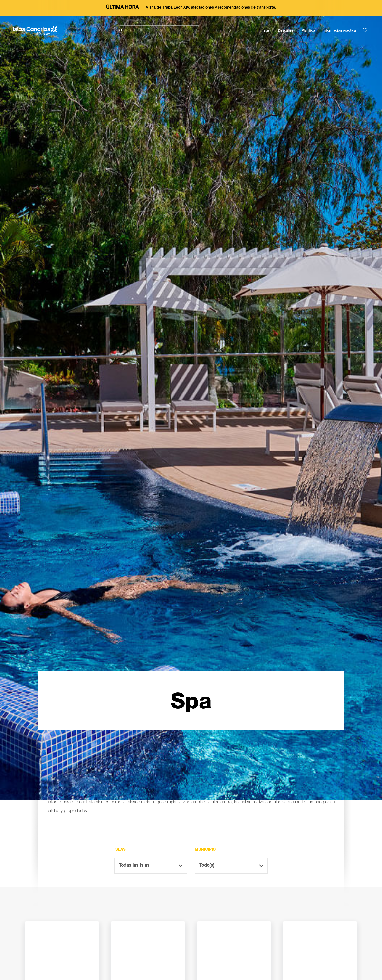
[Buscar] (160, 30)
